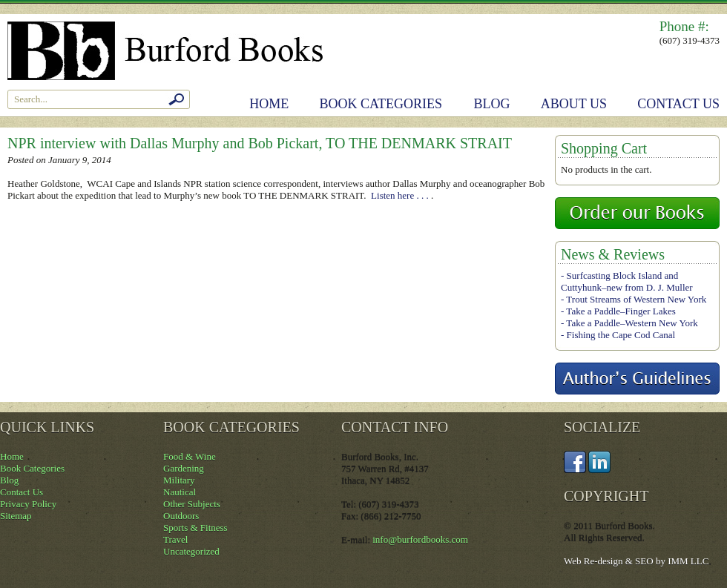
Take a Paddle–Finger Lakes (621, 311)
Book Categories (381, 104)
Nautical (180, 492)
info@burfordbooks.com (420, 539)
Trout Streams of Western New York (636, 299)
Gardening (184, 468)
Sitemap (16, 516)
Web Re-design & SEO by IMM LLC (636, 561)
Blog (492, 104)
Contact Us (678, 104)
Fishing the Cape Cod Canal (621, 335)
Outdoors (181, 516)
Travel (175, 539)
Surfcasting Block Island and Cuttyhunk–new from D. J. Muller (627, 281)
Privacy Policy (28, 504)
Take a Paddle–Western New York (632, 323)
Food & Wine (190, 456)
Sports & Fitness (195, 528)
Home (269, 104)
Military (179, 480)
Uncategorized (191, 551)
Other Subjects (192, 504)
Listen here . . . (401, 195)
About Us (574, 104)
